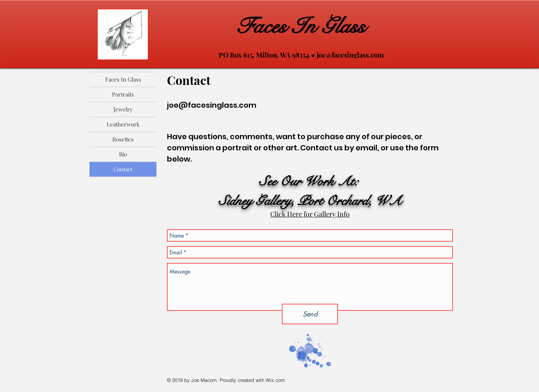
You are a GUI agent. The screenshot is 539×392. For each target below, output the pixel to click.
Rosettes (123, 139)
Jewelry (123, 109)
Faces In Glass (301, 26)
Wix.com (275, 380)
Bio (123, 154)
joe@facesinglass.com (350, 55)
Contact (123, 169)
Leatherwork (123, 124)
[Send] (310, 314)
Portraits (123, 94)
